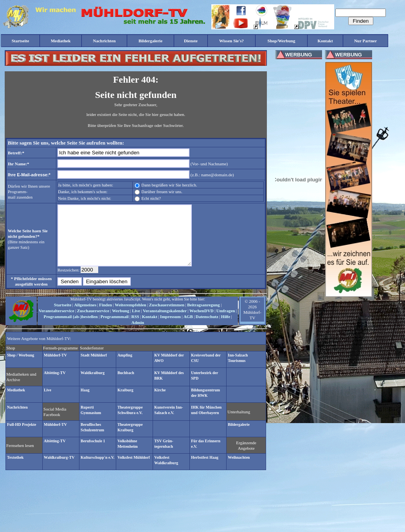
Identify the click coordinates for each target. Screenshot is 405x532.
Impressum (170, 328)
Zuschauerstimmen (167, 317)
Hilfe (226, 328)
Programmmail (115, 328)
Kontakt (150, 328)
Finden (105, 317)
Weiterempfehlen (130, 317)
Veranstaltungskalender (165, 322)
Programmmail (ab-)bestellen (70, 328)
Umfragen (226, 322)
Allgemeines (85, 317)
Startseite (63, 317)
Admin (138, 334)
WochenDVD (202, 322)
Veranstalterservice (57, 322)
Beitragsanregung (203, 317)
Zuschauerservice (93, 322)
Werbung (121, 322)
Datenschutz (207, 328)
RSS (135, 328)
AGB (188, 328)
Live (136, 322)
